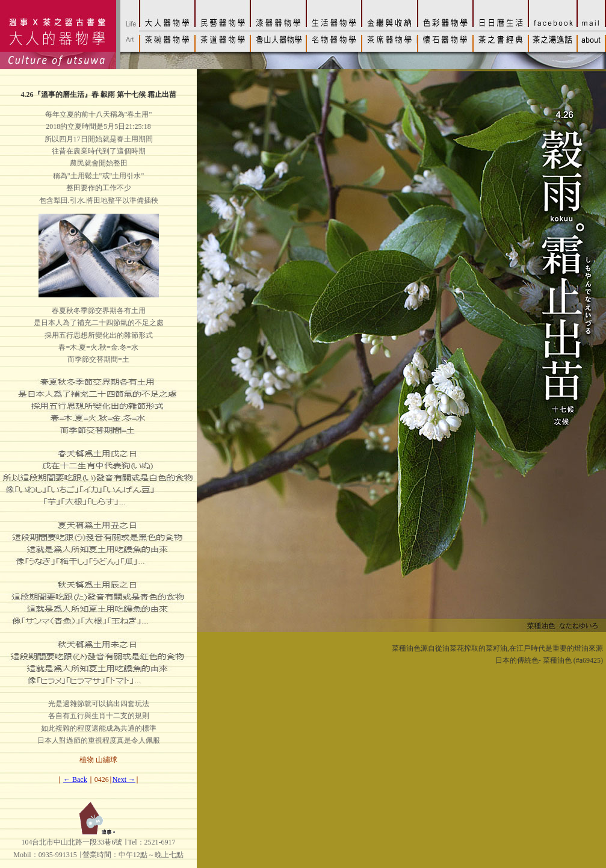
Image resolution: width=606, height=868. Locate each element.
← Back (75, 780)
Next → (124, 780)
